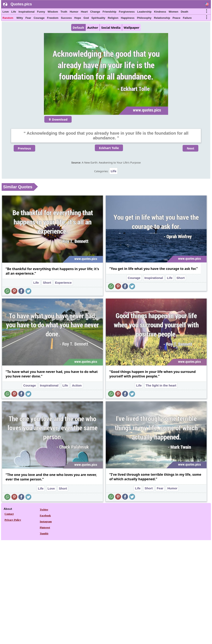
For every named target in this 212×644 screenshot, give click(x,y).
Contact (9, 514)
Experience (63, 283)
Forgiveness (127, 12)
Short (47, 283)
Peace (177, 18)
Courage (39, 18)
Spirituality (98, 18)
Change (95, 12)
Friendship (110, 12)
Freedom (53, 18)
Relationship (162, 18)
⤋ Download (58, 119)
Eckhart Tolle (109, 148)
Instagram (46, 521)
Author (93, 27)
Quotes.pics (21, 4)
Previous (24, 148)
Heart (84, 12)
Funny (41, 12)
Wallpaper (131, 27)
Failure (187, 18)
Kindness (160, 12)
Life (14, 12)
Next (190, 148)
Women (173, 12)
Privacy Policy (13, 520)
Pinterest (45, 527)
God (86, 18)
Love (6, 12)
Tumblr (44, 533)
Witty (20, 18)
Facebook (45, 515)
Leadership (144, 12)
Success (66, 18)
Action (77, 385)
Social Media (111, 27)
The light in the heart (161, 385)
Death (184, 12)
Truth (64, 12)
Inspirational (26, 12)
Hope (78, 18)
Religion (113, 18)
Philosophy (144, 18)
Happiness (128, 18)
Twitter (44, 509)
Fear (28, 18)
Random (8, 18)
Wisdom (53, 12)
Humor (74, 12)
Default (78, 27)
